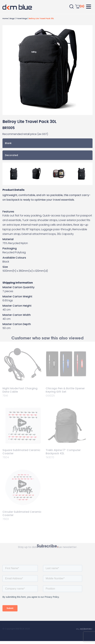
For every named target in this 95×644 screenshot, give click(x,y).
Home (5, 18)
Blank (8, 143)
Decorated (11, 155)
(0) (80, 6)
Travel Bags (22, 18)
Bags (12, 18)
